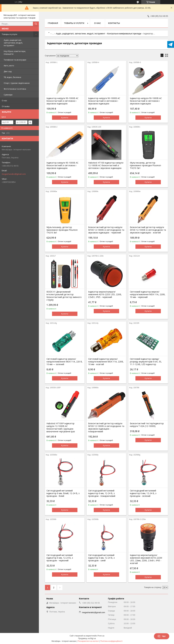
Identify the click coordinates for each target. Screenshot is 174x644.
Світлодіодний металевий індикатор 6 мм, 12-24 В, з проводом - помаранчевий (102, 493)
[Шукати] (36, 24)
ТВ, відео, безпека (12, 77)
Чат (162, 636)
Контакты (114, 23)
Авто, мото (9, 66)
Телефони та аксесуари (15, 60)
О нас (4, 100)
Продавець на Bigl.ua (87, 638)
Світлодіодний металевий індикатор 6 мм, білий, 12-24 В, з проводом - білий (63, 493)
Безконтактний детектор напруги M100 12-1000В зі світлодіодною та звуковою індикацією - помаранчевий (106, 427)
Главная (53, 23)
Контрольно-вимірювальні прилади (124, 34)
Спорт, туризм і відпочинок (17, 83)
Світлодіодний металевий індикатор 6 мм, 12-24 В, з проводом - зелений (143, 493)
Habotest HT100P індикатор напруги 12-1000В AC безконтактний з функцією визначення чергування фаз (61, 427)
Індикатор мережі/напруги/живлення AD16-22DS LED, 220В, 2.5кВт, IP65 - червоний (105, 294)
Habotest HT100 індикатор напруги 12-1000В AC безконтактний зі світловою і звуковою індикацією (106, 165)
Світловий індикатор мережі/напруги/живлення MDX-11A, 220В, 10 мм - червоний (148, 294)
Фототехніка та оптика (15, 89)
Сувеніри (8, 95)
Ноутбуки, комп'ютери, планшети (15, 53)
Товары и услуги (9, 34)
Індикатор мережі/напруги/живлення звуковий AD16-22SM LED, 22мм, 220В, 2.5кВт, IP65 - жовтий (146, 559)
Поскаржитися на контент (88, 641)
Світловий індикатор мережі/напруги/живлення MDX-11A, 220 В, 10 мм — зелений (65, 362)
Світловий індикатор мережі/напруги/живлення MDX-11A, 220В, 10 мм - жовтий (106, 362)
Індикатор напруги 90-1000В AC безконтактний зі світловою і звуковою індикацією (62, 101)
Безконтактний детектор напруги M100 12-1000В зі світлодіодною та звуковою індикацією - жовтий (148, 230)
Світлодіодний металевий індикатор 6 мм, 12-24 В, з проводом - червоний (60, 558)
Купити (65, 118)
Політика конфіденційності (112, 641)
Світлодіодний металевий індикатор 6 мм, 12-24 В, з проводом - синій (101, 558)
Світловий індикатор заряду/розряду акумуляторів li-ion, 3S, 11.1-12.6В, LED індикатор (146, 362)
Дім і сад (8, 71)
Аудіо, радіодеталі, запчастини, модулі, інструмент (13, 43)
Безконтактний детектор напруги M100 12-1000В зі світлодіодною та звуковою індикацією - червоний (106, 230)
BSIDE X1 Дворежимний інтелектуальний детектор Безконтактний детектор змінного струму (64, 296)
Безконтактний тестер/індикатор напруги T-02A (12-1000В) (147, 425)
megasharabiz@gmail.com (14, 174)
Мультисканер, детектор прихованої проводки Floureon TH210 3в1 (145, 165)
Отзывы (6, 106)
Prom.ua (101, 636)
